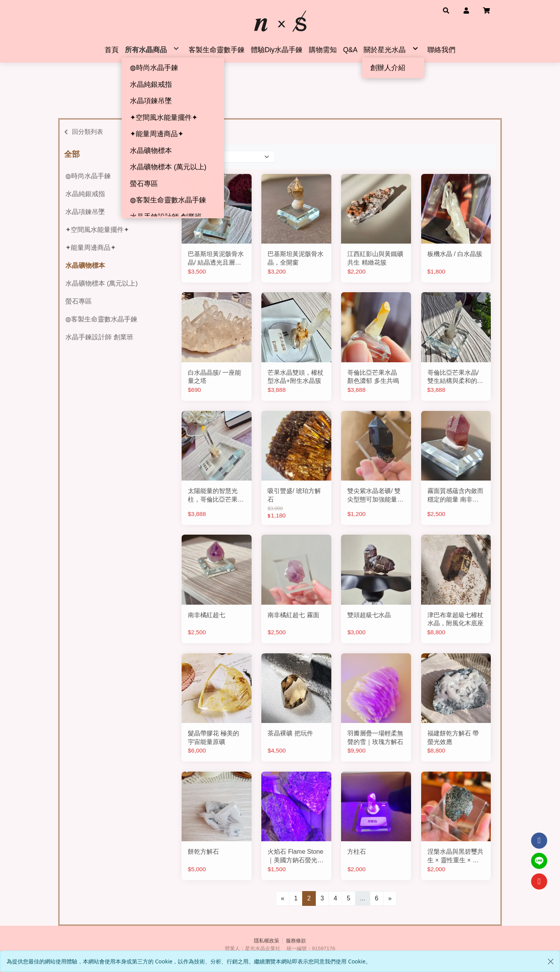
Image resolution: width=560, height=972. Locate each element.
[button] (446, 10)
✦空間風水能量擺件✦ (97, 230)
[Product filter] (237, 157)
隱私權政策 (267, 941)
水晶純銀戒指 (85, 194)
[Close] (551, 961)
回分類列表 (87, 132)
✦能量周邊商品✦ (91, 248)
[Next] (390, 898)
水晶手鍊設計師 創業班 (99, 337)
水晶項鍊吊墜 (85, 212)
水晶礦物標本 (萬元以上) (101, 283)
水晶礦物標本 (85, 266)
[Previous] (283, 898)
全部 (72, 154)
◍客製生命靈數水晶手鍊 (101, 319)
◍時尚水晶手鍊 (88, 176)
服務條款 (296, 941)
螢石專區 (79, 301)
